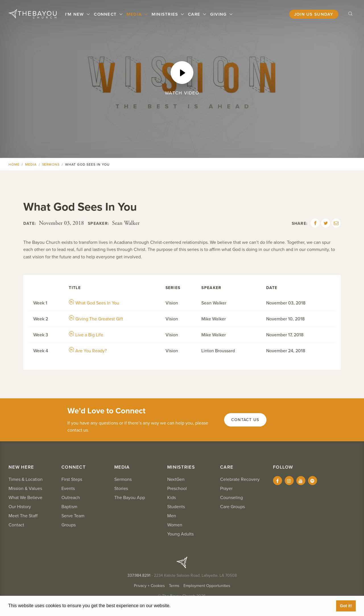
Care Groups (232, 507)
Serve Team (73, 516)
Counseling (231, 498)
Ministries (166, 14)
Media (135, 14)
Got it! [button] (346, 606)
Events (68, 489)
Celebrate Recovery (240, 479)
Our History (20, 507)
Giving (219, 14)
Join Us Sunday (314, 14)
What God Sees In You (94, 303)
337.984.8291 (139, 575)
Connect (106, 14)
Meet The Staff (23, 516)
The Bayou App (130, 498)
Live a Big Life (86, 335)
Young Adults (180, 534)
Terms (174, 586)
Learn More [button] (185, 606)
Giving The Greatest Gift (96, 319)
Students (176, 507)
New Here (21, 467)
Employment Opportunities (207, 586)
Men (172, 516)
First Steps (72, 479)
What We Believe (25, 498)
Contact (16, 525)
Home (14, 164)
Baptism (69, 507)
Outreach (71, 498)
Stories (121, 489)
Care (195, 14)
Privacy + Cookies (149, 586)
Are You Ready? (88, 351)
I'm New (75, 14)
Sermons (51, 164)
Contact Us (245, 420)
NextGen (176, 479)
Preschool (177, 489)
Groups (69, 525)
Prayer (226, 489)
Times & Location (26, 479)
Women (175, 525)
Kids (171, 498)
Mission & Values (25, 489)
